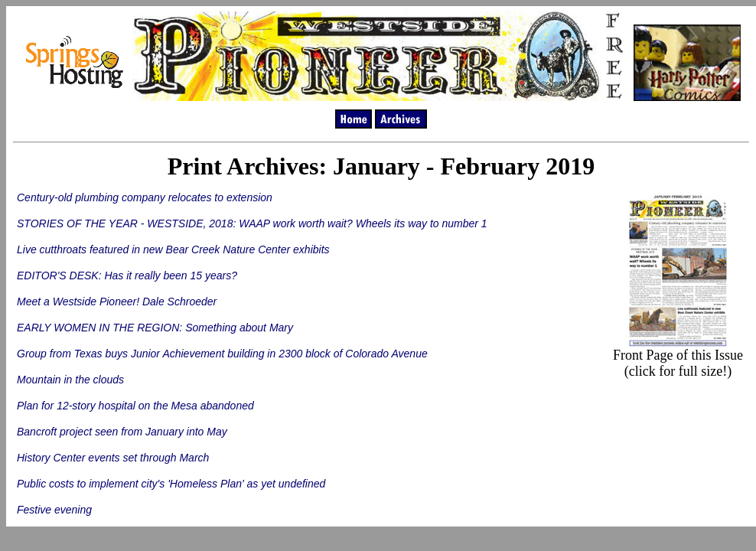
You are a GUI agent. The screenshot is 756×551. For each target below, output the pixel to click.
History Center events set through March (113, 458)
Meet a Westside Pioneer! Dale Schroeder (117, 302)
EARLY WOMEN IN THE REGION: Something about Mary (155, 328)
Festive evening (54, 510)
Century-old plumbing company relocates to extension (145, 197)
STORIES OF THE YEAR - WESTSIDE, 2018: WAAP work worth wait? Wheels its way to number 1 (252, 223)
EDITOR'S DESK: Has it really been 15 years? (127, 275)
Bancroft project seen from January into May (122, 432)
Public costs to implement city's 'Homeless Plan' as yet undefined (171, 484)
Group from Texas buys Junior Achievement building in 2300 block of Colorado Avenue (222, 354)
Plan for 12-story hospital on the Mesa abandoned (135, 406)
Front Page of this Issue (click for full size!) (678, 357)
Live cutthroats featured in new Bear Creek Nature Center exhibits (173, 249)
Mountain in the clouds (70, 380)
